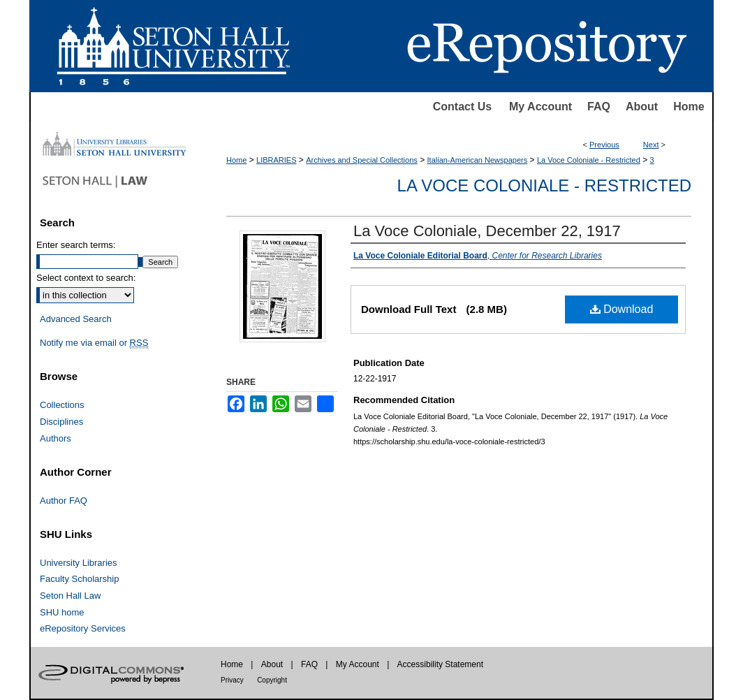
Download (622, 309)
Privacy (232, 680)
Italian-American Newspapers (478, 160)
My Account (540, 107)
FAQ (599, 107)
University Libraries (79, 563)
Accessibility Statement (440, 664)
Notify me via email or (94, 343)
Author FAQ (64, 501)
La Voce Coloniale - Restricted (589, 160)
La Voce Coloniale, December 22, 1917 (487, 231)
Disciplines (61, 422)
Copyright (272, 680)
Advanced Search (76, 319)
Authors (56, 438)
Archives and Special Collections (362, 160)
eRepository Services (83, 628)
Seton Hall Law (70, 596)
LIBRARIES (276, 160)
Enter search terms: (76, 245)
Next (651, 145)
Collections (62, 405)
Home (689, 107)
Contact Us (462, 107)
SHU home (62, 612)
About (642, 107)
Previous (604, 145)
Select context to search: (86, 278)
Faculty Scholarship (79, 579)
